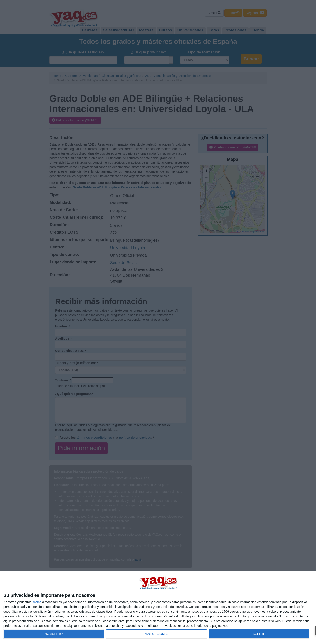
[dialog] (158, 607)
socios (37, 602)
